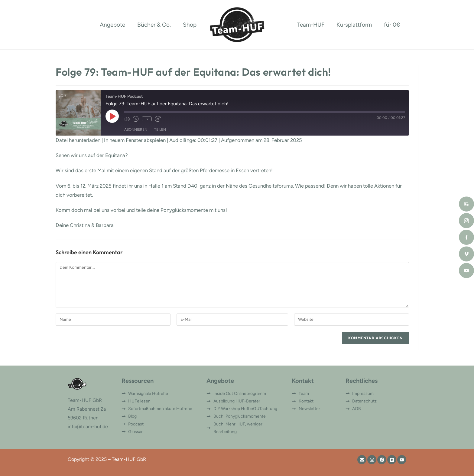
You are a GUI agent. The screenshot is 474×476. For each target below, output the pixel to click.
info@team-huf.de (88, 427)
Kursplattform (354, 25)
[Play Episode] (112, 116)
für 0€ (392, 25)
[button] (13, 463)
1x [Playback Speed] (147, 119)
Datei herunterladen (78, 140)
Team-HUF (311, 25)
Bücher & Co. (154, 25)
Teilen (160, 130)
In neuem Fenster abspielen (135, 140)
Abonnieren (136, 130)
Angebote (112, 25)
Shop (190, 25)
